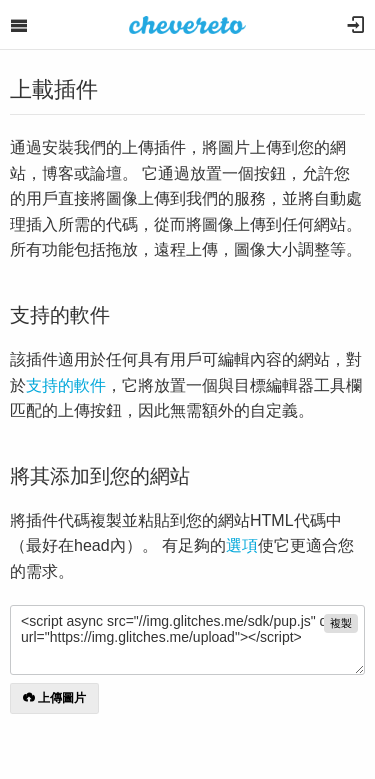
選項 (242, 545)
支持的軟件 (66, 385)
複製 (341, 623)
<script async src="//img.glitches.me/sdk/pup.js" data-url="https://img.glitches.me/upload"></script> (187, 640)
